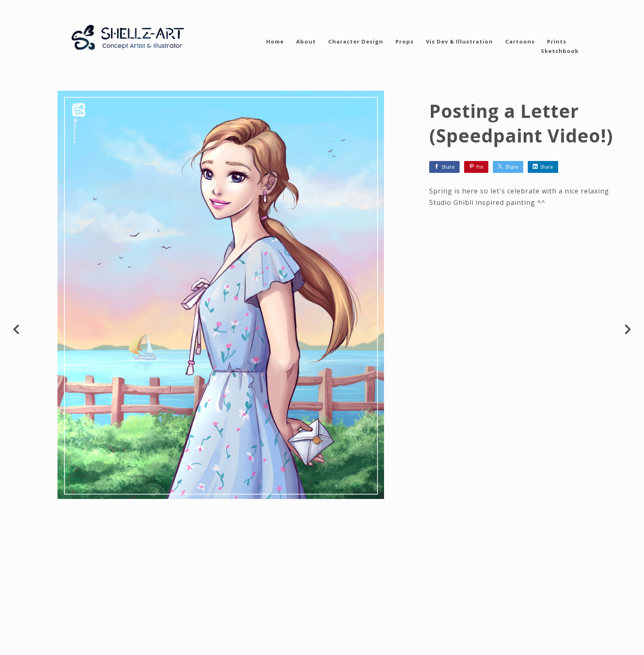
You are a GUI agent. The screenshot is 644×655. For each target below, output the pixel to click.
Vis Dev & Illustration (459, 41)
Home (275, 41)
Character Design (356, 41)
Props (405, 41)
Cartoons (520, 41)
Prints (557, 41)
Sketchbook (560, 51)
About (306, 41)
